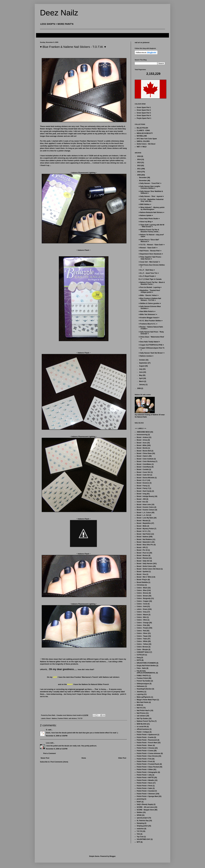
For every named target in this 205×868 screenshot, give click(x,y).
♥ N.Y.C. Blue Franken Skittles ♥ (151, 321)
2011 (139, 169)
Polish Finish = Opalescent (147, 735)
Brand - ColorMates (144, 464)
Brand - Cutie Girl (143, 475)
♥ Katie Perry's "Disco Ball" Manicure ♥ (149, 241)
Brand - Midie (142, 526)
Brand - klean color (144, 505)
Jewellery (140, 692)
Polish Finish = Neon (144, 783)
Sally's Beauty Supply (145, 804)
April (141, 378)
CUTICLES (141, 655)
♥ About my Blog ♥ (146, 222)
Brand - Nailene (52, 718)
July (141, 369)
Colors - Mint (142, 617)
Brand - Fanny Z (143, 488)
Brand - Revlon (142, 555)
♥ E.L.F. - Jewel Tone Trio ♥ (149, 273)
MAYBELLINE (142, 136)
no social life (142, 727)
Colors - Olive (142, 620)
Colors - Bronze (143, 593)
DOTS (139, 660)
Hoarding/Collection (144, 689)
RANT (139, 802)
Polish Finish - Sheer (145, 745)
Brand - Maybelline (144, 523)
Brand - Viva (141, 574)
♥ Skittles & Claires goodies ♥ (150, 303)
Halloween (141, 686)
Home (84, 758)
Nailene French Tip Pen (145, 721)
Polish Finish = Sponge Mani (147, 796)
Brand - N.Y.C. (142, 531)
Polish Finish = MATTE (145, 778)
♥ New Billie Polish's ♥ (147, 311)
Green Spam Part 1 (144, 107)
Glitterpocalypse (143, 684)
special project (142, 818)
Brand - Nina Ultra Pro (145, 545)
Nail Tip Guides (142, 719)
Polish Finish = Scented (146, 791)
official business (143, 729)
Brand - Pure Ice (143, 553)
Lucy (48, 743)
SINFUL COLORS (143, 141)
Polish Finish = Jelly (144, 775)
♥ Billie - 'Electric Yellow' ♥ (149, 295)
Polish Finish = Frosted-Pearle (148, 764)
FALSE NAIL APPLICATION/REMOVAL (146, 672)
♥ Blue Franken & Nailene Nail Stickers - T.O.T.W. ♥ (150, 299)
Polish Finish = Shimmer (146, 794)
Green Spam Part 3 (144, 113)
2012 (139, 166)
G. (47, 730)
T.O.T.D (80, 718)
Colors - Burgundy (144, 598)
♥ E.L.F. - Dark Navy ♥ (147, 270)
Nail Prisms (141, 713)
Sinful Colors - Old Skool (146, 144)
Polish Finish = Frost (144, 761)
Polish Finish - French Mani (147, 743)
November (143, 181)
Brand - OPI (141, 547)
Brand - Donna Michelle (145, 478)
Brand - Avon (142, 443)
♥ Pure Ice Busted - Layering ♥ (150, 287)
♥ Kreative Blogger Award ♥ (149, 318)
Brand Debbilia (142, 582)
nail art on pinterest (142, 43)
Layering (140, 694)
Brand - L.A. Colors (144, 513)
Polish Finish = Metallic (145, 780)
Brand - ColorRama (144, 467)
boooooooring (142, 435)
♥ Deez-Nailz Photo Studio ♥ (149, 219)
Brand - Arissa (142, 440)
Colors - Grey (142, 612)
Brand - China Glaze (144, 453)
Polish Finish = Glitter (145, 769)
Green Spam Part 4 (144, 115)
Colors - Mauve (142, 615)
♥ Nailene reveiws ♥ (146, 356)
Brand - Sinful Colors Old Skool (148, 569)
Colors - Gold (142, 606)
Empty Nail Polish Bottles (146, 666)
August (142, 366)
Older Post (122, 758)
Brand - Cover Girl (143, 472)
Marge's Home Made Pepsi (147, 700)
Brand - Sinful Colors (145, 566)
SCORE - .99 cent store (145, 807)
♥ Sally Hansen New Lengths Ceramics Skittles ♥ (149, 187)
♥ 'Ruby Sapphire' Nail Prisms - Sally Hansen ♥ (150, 258)
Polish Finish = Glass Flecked (148, 767)
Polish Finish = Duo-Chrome (147, 756)
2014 (139, 159)
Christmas (141, 585)
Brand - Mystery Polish (145, 529)
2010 (139, 172)
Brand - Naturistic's (144, 542)
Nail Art (139, 708)
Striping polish (142, 826)
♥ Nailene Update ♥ (146, 215)
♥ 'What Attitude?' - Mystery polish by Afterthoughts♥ (152, 208)
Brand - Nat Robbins (144, 539)
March (142, 381)
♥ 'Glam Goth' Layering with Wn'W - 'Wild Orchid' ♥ (151, 226)
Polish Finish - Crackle (145, 737)
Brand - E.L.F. (142, 480)
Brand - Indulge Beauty (145, 496)
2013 (139, 163)
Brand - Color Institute (145, 459)
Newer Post (45, 758)
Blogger (113, 856)
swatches (140, 829)
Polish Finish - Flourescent (147, 740)
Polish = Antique (143, 732)
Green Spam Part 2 (144, 110)
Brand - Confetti (143, 469)
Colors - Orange (143, 623)
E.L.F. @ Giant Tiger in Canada (150, 279)
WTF (138, 842)
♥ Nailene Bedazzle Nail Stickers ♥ (151, 212)
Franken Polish (63, 718)
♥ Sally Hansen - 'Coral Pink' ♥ (150, 183)
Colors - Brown (142, 596)
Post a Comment (50, 753)
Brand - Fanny (142, 486)
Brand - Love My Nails (145, 518)
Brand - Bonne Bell (144, 451)
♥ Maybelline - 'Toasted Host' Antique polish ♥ (149, 291)
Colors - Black (142, 588)
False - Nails (141, 668)
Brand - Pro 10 (142, 550)
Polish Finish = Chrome (146, 748)
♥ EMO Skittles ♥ (145, 204)
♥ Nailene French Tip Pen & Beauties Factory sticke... (149, 231)
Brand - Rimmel (143, 558)
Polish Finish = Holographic (147, 772)
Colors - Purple (142, 628)
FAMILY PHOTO (142, 676)
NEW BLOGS (142, 724)
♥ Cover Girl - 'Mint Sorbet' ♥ (149, 262)
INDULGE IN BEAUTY (145, 133)
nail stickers (73, 718)
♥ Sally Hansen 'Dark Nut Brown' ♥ (152, 353)
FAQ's (40, 35)
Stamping (140, 823)
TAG (138, 834)
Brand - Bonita (142, 448)
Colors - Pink (142, 625)
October (142, 360)
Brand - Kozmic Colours (146, 510)
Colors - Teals (142, 639)
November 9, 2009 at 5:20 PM (57, 749)
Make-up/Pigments (144, 697)
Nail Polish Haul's (143, 710)
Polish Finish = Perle (144, 786)
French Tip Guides (144, 681)
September (143, 363)
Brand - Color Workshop (146, 461)
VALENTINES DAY (143, 839)
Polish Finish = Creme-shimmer (149, 753)
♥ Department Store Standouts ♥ (151, 254)
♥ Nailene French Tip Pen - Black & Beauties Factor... (152, 283)
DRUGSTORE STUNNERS (146, 663)
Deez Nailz (59, 13)
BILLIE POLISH (142, 128)
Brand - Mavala (142, 521)
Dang (139, 658)
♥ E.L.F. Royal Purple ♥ (147, 276)
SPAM (139, 815)
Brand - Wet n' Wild (144, 577)
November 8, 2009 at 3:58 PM (57, 736)
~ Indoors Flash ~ (83, 353)
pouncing (140, 799)
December (143, 178)
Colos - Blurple (142, 650)
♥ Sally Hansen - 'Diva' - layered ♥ (151, 196)
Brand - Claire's (142, 456)
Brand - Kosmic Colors (145, 507)
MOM (139, 705)
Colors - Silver (142, 633)
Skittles (140, 812)
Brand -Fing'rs (142, 580)
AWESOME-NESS (143, 432)
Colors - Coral (142, 604)
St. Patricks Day (143, 821)
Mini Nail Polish (143, 702)
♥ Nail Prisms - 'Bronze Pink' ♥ (150, 251)
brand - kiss (141, 502)
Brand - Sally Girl (143, 561)
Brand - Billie (142, 445)
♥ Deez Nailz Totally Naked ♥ (149, 342)
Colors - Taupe (142, 636)
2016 (139, 156)
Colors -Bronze (142, 647)
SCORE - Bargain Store (145, 810)
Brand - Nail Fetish (144, 534)
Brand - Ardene (142, 437)
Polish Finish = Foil (144, 759)
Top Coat (140, 837)
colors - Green (142, 609)
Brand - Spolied (143, 572)
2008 (139, 388)
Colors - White (142, 641)
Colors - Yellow (142, 644)
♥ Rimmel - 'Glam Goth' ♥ (148, 248)
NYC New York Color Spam (147, 139)
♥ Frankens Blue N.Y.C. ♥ (148, 324)
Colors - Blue (142, 590)
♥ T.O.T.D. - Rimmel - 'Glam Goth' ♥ (152, 245)
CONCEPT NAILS (143, 652)
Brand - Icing (142, 494)
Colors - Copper (143, 601)
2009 (139, 175)
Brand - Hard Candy (144, 491)
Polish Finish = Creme (145, 751)
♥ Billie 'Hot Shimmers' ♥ (148, 314)
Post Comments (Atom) (59, 762)
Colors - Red (141, 631)
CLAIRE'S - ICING (143, 131)
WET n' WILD (142, 147)
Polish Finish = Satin (144, 788)
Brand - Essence (143, 483)
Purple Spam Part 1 (144, 118)
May (141, 375)
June (141, 372)
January (142, 385)
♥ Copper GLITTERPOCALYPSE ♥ (151, 345)
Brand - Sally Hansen (145, 564)
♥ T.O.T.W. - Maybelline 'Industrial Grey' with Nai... (151, 200)
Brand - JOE (141, 499)
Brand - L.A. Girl (143, 515)
